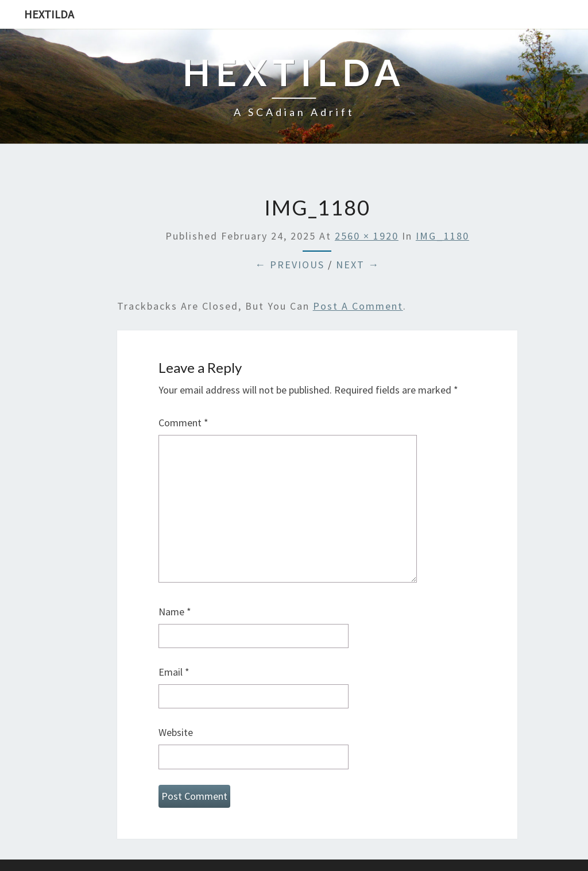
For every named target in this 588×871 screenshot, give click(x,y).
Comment (183, 423)
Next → (358, 265)
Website (176, 732)
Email (174, 672)
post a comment (358, 306)
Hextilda (49, 14)
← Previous (290, 265)
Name (175, 612)
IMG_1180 (442, 236)
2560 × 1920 (367, 236)
